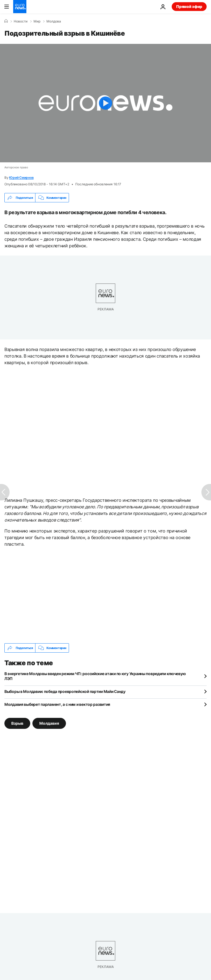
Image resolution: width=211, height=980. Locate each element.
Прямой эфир (189, 6)
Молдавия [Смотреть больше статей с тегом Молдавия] (49, 723)
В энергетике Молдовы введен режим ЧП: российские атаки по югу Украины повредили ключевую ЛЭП (95, 676)
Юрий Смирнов (21, 178)
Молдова (54, 21)
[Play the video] (105, 103)
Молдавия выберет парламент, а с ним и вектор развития (57, 704)
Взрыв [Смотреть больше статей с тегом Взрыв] (17, 723)
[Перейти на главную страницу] (20, 7)
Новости (21, 21)
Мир (37, 21)
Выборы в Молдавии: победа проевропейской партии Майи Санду (65, 691)
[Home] (6, 21)
